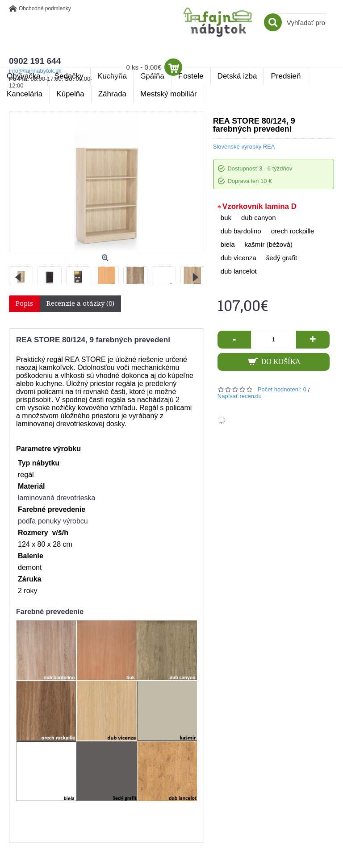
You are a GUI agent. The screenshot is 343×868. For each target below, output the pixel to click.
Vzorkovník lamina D (259, 206)
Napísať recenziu (240, 396)
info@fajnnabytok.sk (35, 71)
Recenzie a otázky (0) (80, 303)
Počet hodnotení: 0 (282, 389)
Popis (24, 303)
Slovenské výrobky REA (244, 147)
